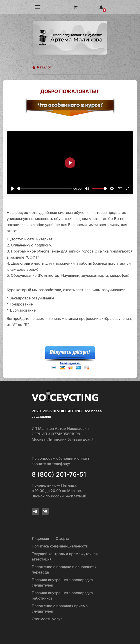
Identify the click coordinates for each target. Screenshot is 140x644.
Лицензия (40, 538)
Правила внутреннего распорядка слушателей (62, 582)
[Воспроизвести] (13, 189)
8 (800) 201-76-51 (59, 475)
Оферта (63, 538)
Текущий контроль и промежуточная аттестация (65, 556)
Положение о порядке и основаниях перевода (64, 569)
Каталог (42, 67)
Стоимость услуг (47, 619)
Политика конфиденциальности (60, 546)
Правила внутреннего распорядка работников (62, 596)
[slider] (44, 188)
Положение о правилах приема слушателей (60, 609)
